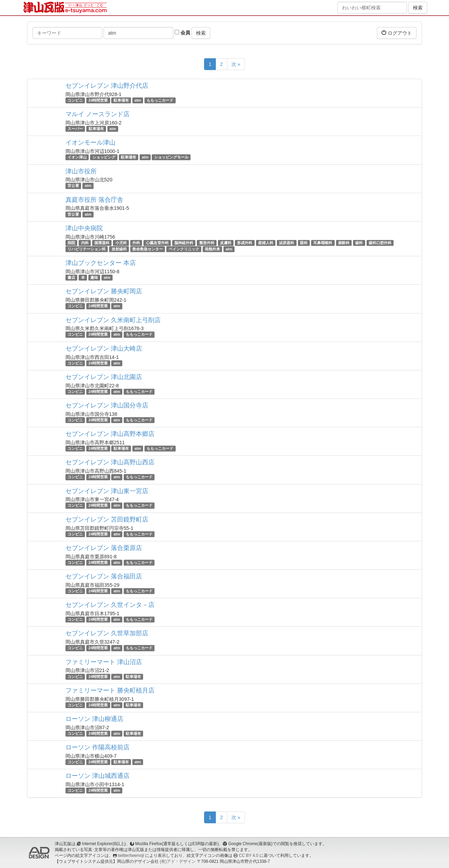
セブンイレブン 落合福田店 (104, 576)
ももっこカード (160, 100)
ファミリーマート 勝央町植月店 (110, 690)
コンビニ (75, 100)
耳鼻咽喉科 (323, 243)
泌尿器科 (287, 243)
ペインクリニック (184, 249)
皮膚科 (226, 243)
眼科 (304, 243)
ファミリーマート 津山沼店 (104, 662)
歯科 (359, 243)
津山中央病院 (84, 228)
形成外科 (245, 243)
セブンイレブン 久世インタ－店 (110, 605)
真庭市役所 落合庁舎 (94, 200)
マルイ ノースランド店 (98, 114)
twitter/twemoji (131, 856)
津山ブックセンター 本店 (101, 263)
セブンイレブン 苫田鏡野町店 (107, 519)
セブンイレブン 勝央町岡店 (104, 291)
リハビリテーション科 (87, 249)
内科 (85, 243)
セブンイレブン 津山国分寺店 (107, 405)
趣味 (94, 277)
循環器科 (102, 243)
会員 (182, 33)
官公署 (73, 186)
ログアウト (397, 33)
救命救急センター (148, 249)
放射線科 (119, 249)
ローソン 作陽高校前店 (98, 747)
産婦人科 (266, 243)
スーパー (75, 129)
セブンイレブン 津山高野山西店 (110, 462)
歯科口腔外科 (380, 243)
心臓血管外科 (157, 243)
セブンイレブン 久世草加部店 (107, 633)
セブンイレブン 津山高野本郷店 (110, 434)
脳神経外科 (184, 243)
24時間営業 (98, 100)
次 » (236, 64)
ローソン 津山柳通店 (94, 719)
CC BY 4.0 (249, 856)
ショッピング (104, 157)
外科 (136, 243)
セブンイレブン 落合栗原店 (104, 548)
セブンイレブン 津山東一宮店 (107, 491)
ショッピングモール (171, 157)
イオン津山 (77, 157)
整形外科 (207, 243)
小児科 (121, 243)
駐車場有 (121, 100)
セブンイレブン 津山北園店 (104, 377)
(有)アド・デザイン (178, 861)
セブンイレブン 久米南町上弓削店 (113, 320)
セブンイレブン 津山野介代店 (107, 86)
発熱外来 (212, 249)
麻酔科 (344, 243)
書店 (71, 277)
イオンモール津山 (90, 143)
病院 (71, 243)
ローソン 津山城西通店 (98, 776)
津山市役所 (81, 171)
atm (138, 100)
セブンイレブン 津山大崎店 (104, 349)
